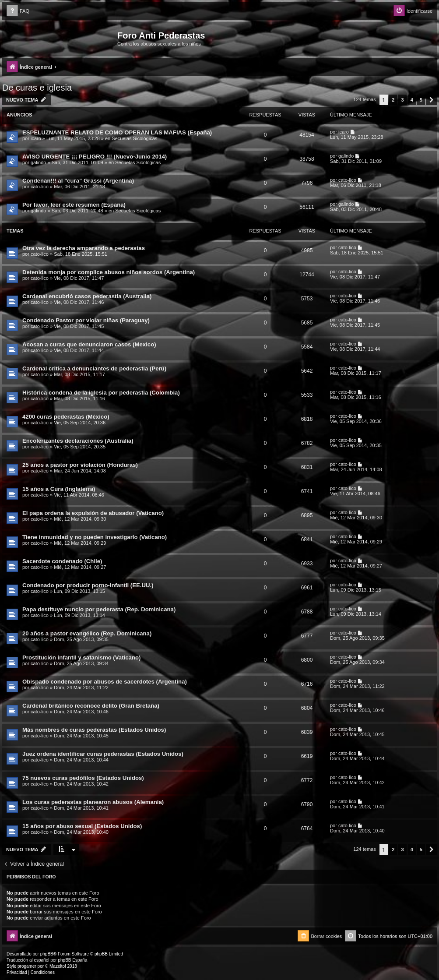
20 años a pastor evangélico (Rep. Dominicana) (87, 633)
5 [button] (421, 100)
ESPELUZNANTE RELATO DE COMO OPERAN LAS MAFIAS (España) (117, 132)
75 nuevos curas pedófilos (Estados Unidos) (83, 778)
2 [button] (393, 100)
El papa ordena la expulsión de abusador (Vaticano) (93, 513)
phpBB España (72, 960)
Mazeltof (58, 966)
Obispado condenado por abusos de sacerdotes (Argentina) (105, 682)
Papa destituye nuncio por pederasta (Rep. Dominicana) (99, 609)
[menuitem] (18, 11)
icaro (36, 138)
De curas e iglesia (37, 88)
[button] (432, 100)
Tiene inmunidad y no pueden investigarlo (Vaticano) (95, 537)
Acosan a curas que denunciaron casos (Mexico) (89, 344)
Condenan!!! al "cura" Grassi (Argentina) (78, 181)
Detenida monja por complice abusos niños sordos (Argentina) (109, 272)
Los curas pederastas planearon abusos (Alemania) (93, 802)
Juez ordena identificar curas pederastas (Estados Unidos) (103, 754)
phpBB (47, 954)
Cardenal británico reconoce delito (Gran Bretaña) (91, 706)
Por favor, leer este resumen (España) (74, 205)
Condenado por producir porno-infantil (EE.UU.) (88, 585)
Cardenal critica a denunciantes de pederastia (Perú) (94, 368)
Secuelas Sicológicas (134, 138)
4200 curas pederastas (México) (66, 417)
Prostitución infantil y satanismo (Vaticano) (81, 657)
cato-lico (40, 187)
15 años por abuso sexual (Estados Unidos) (82, 826)
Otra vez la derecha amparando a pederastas (84, 248)
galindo (38, 162)
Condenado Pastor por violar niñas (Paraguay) (86, 320)
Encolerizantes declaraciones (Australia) (78, 441)
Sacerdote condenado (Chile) (62, 561)
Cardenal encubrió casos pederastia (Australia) (87, 296)
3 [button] (402, 100)
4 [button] (412, 100)
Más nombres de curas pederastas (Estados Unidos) (94, 730)
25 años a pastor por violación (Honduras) (80, 465)
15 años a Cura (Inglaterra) (59, 489)
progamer (27, 966)
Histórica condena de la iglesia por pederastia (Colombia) (101, 393)
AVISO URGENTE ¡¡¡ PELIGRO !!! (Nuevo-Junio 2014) (95, 157)
